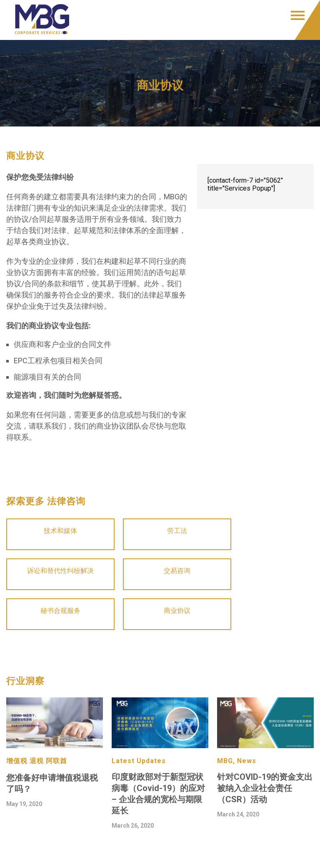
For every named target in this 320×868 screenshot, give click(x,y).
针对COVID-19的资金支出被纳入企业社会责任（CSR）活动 (265, 788)
